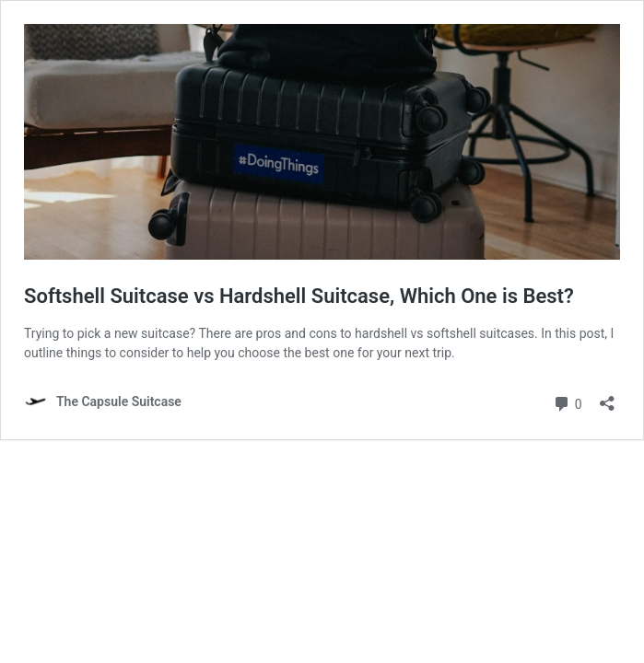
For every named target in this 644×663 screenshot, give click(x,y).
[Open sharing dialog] (607, 397)
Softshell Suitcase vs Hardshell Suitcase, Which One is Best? (299, 296)
